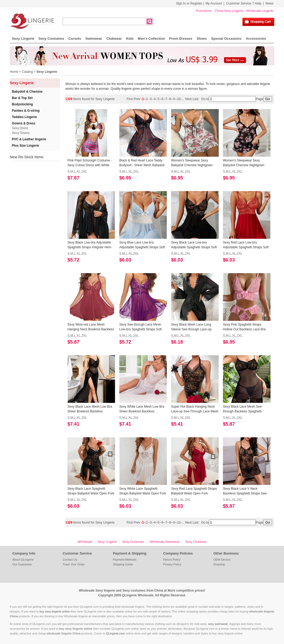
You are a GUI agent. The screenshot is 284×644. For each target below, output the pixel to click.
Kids (130, 39)
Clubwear (114, 39)
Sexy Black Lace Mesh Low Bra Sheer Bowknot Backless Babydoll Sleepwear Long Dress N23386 (90, 409)
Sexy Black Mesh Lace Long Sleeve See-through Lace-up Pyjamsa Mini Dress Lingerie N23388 (191, 327)
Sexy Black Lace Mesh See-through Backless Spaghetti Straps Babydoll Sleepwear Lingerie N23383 (243, 409)
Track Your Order (74, 564)
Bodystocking (22, 104)
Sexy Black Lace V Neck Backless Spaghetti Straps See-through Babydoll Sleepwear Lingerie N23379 (245, 491)
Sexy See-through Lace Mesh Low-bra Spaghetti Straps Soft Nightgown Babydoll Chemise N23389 (140, 327)
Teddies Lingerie (24, 117)
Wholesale (85, 542)
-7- (166, 99)
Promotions (204, 11)
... (183, 99)
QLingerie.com (116, 633)
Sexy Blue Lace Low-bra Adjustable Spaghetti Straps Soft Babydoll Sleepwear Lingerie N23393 (142, 245)
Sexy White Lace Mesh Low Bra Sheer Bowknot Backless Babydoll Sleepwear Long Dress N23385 (142, 409)
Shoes (202, 39)
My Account (214, 3)
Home (14, 72)
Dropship (219, 564)
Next (188, 99)
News (269, 3)
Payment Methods (125, 560)
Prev (137, 99)
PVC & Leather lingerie (29, 139)
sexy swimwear (218, 624)
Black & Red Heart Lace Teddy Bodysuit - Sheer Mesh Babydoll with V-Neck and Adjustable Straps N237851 (142, 163)
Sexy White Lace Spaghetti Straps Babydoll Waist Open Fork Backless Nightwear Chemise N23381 (143, 491)
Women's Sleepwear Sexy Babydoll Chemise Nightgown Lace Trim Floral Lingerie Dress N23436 (245, 163)
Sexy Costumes (51, 39)
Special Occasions (226, 39)
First (130, 99)
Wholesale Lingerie (260, 11)
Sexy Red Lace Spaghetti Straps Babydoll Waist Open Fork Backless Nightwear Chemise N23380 (194, 491)
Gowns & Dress (24, 123)
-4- (155, 99)
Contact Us (70, 560)
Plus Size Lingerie (26, 146)
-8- (170, 99)
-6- (162, 99)
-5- (159, 99)
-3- (151, 99)
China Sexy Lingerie (229, 11)
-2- (147, 99)
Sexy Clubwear (196, 542)
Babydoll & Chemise (27, 92)
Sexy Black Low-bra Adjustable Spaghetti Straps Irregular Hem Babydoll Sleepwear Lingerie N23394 (89, 245)
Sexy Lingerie (23, 39)
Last (196, 99)
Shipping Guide (123, 564)
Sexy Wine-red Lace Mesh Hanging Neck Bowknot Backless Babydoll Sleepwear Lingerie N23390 (91, 327)
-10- (179, 99)
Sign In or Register (189, 3)
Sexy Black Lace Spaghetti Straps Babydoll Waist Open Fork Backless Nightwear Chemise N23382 (91, 491)
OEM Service (222, 560)
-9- (174, 99)
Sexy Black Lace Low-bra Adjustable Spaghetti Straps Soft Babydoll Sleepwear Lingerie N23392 (194, 245)
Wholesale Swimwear (165, 542)
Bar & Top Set (22, 98)
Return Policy (172, 560)
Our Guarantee (22, 564)
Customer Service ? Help (244, 3)
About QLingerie (23, 560)
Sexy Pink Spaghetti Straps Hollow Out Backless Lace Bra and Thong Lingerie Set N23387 (245, 327)
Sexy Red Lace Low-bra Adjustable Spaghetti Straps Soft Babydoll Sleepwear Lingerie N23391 (246, 245)
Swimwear (94, 39)
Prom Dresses (181, 39)
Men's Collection (151, 39)
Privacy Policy (172, 564)
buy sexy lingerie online (55, 611)
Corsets (75, 39)
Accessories (256, 39)
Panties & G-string (26, 111)
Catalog (27, 72)
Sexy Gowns (21, 133)
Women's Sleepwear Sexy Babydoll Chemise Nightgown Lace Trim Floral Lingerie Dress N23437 (193, 163)
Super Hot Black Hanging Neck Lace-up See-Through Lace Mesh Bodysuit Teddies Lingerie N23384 (195, 409)
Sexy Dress (20, 128)
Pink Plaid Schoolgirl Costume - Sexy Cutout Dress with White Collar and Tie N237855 (90, 163)
